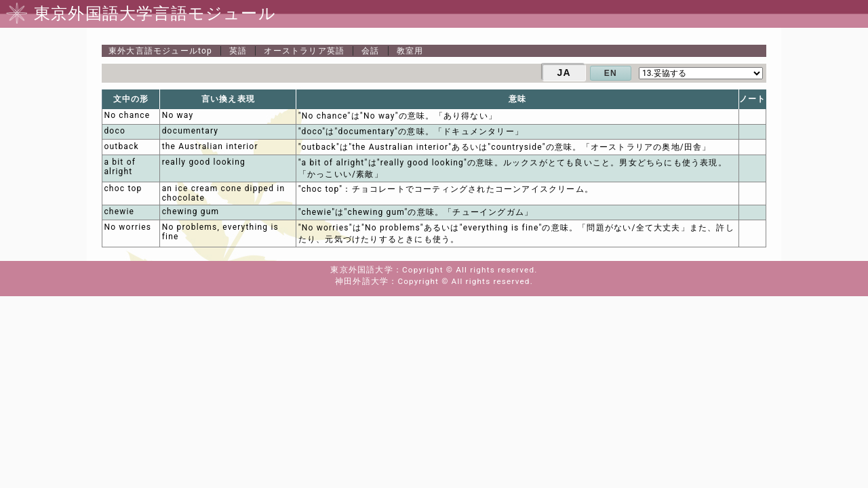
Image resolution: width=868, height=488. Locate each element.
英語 (238, 51)
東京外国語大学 (361, 270)
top (160, 51)
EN (611, 73)
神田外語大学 (362, 281)
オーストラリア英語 (304, 51)
